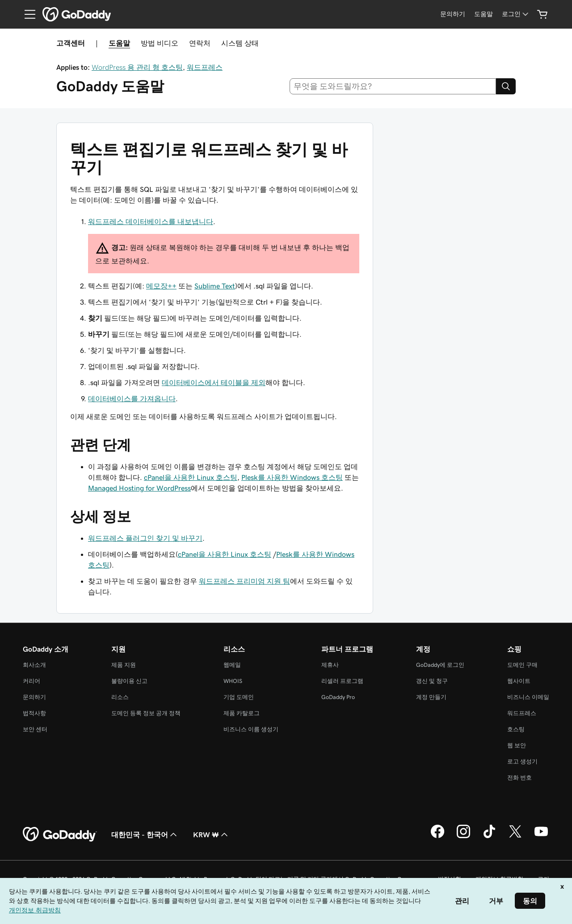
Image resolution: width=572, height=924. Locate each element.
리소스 (120, 697)
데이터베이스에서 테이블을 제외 (214, 382)
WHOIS (233, 681)
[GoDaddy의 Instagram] (463, 837)
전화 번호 (519, 778)
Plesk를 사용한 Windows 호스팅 (292, 477)
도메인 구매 (522, 665)
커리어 (32, 681)
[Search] (506, 86)
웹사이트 (519, 681)
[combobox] (393, 86)
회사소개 (34, 665)
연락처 (200, 43)
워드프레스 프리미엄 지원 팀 (244, 581)
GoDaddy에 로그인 (440, 665)
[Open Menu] (26, 14)
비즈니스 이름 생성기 (251, 729)
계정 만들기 (431, 697)
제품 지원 (124, 665)
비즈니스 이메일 (528, 697)
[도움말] (484, 14)
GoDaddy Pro (338, 697)
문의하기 (34, 697)
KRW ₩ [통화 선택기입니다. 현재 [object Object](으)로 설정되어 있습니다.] (211, 835)
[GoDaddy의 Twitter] (515, 837)
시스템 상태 (240, 43)
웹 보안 (517, 745)
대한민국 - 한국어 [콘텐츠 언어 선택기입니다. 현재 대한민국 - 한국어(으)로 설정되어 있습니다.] (145, 835)
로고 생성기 (522, 761)
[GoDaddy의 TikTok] (489, 837)
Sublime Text (215, 286)
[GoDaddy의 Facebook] (437, 837)
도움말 (119, 43)
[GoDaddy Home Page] (60, 835)
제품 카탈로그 (242, 713)
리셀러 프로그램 (342, 681)
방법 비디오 (160, 43)
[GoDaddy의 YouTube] (541, 837)
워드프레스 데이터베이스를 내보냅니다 (151, 221)
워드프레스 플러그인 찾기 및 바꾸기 (145, 538)
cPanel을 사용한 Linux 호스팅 (191, 477)
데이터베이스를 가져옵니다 (132, 398)
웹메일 (232, 665)
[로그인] (516, 14)
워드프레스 (205, 67)
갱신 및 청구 (432, 681)
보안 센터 (35, 729)
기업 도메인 (239, 697)
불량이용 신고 (129, 681)
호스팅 (516, 729)
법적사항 (34, 713)
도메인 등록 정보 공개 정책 (146, 713)
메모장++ (161, 286)
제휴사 (330, 665)
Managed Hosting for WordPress (139, 488)
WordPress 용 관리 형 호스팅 (137, 67)
